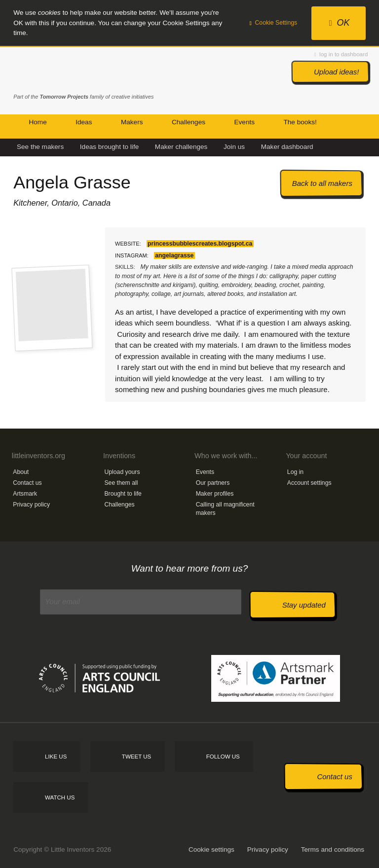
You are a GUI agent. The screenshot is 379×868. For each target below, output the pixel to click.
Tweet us (136, 757)
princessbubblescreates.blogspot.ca (200, 244)
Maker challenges (181, 147)
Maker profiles (215, 494)
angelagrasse (174, 255)
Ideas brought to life (109, 147)
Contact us (27, 483)
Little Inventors (55, 71)
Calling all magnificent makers (225, 509)
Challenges (119, 505)
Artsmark (25, 494)
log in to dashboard (341, 54)
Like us (56, 757)
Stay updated (304, 605)
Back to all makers (322, 183)
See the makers (40, 147)
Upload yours (122, 472)
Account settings (309, 483)
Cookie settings (211, 850)
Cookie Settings (274, 23)
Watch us (60, 797)
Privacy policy (31, 505)
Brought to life (123, 494)
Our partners (213, 483)
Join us (234, 147)
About (21, 472)
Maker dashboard (287, 147)
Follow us (223, 757)
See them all (121, 483)
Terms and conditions (333, 850)
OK (340, 23)
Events (205, 472)
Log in (295, 472)
